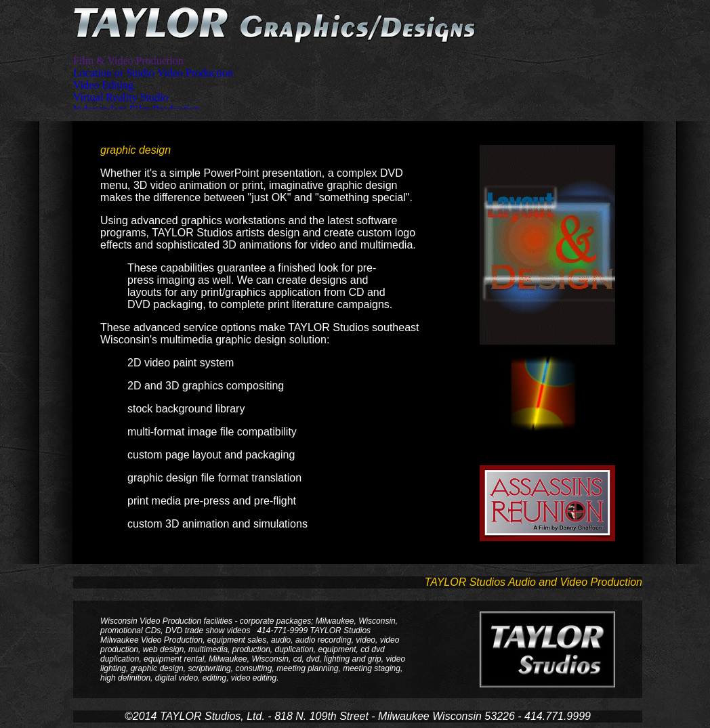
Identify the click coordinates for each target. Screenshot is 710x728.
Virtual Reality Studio (121, 97)
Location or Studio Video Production (153, 73)
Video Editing (103, 85)
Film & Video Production (128, 61)
